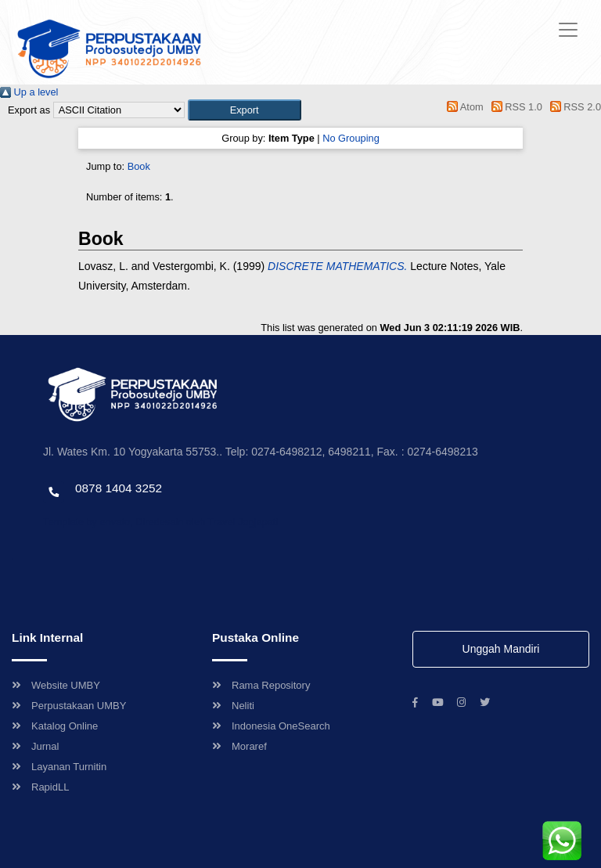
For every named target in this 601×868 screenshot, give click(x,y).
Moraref (239, 746)
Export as (29, 110)
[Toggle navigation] (568, 30)
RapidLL (40, 787)
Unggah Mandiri (501, 649)
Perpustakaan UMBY (69, 706)
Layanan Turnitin (59, 767)
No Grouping (351, 138)
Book (139, 166)
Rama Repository (261, 685)
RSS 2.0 (573, 107)
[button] (245, 110)
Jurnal (35, 746)
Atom (463, 107)
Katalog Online (55, 726)
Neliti (233, 706)
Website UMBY (56, 685)
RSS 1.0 (514, 107)
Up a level (29, 92)
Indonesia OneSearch (271, 726)
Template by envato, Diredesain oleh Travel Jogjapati (160, 522)
